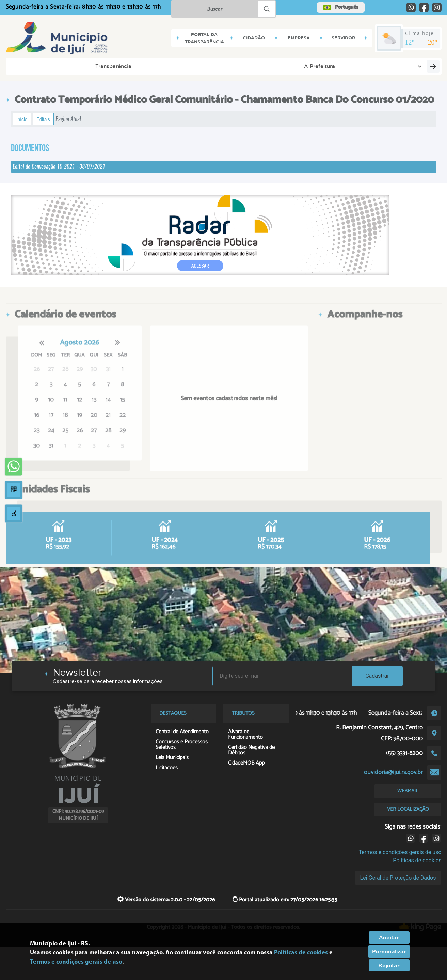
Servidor (206, 66)
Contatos (244, 66)
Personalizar (389, 951)
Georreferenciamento (403, 66)
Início (22, 119)
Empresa (167, 66)
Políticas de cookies (417, 860)
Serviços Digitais (293, 66)
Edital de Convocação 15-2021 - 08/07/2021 (59, 167)
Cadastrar (377, 676)
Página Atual (68, 119)
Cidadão (130, 66)
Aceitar (389, 937)
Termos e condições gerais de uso (400, 852)
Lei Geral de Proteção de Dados (398, 878)
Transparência (35, 66)
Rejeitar (389, 965)
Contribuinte (344, 66)
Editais (43, 119)
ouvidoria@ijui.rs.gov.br (393, 772)
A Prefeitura (88, 66)
